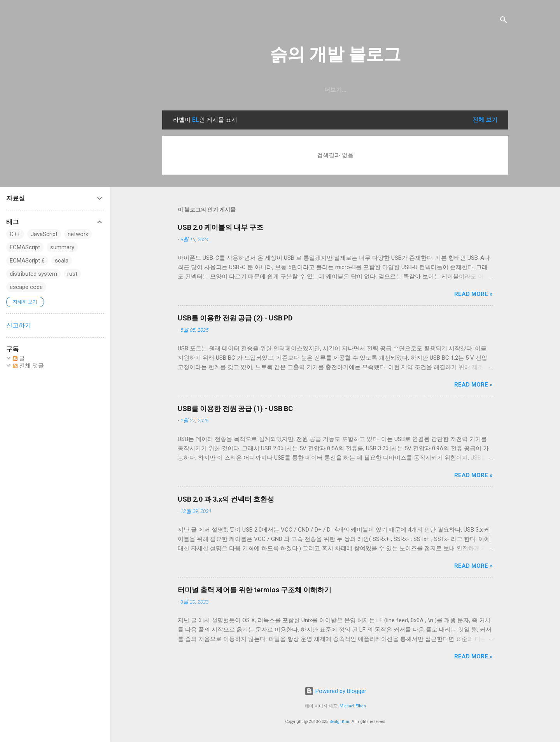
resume (333, 90)
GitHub (271, 90)
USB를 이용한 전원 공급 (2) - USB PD (235, 318)
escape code (26, 287)
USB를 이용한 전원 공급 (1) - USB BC (235, 409)
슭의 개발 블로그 (335, 54)
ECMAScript (25, 247)
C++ (15, 234)
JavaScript (44, 234)
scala (62, 261)
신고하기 (19, 325)
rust (72, 274)
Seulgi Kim (339, 722)
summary (62, 247)
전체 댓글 (28, 366)
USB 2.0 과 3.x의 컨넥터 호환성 (226, 499)
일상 (302, 90)
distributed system (33, 274)
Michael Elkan (353, 706)
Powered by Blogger (335, 691)
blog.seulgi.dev (385, 90)
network (78, 234)
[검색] (504, 21)
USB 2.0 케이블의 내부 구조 (220, 227)
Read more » (473, 294)
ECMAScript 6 (27, 261)
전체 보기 (485, 120)
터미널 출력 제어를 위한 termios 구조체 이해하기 (255, 590)
